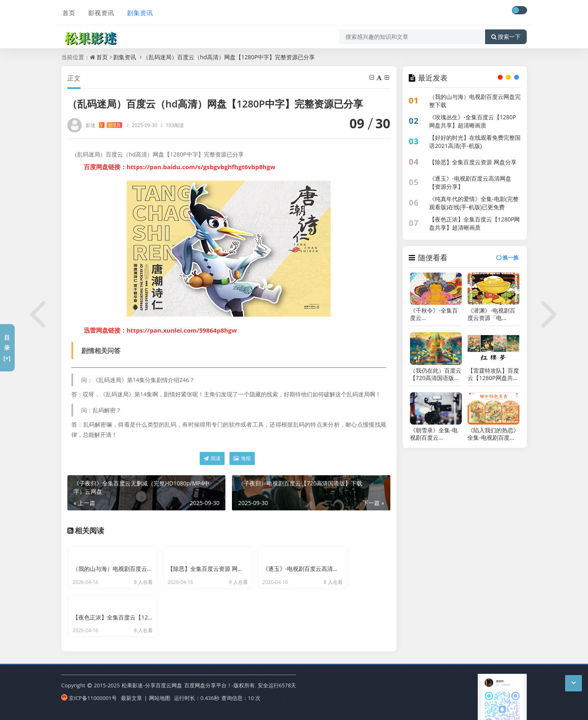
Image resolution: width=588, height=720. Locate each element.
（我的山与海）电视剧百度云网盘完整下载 (475, 101)
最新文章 (131, 684)
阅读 (212, 458)
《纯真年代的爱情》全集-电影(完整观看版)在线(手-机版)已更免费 (474, 203)
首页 (68, 11)
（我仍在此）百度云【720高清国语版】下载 (436, 374)
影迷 (104, 125)
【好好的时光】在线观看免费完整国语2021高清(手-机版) (475, 142)
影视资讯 (100, 11)
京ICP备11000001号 (89, 684)
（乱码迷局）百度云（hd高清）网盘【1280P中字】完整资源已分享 (229, 57)
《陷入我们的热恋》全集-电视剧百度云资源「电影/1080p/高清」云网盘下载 (493, 434)
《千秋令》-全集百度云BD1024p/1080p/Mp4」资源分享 (436, 314)
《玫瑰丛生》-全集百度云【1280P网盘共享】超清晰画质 (473, 121)
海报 (242, 458)
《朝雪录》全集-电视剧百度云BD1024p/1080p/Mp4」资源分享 (436, 434)
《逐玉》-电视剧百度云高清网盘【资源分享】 (470, 182)
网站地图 (160, 684)
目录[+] (7, 348)
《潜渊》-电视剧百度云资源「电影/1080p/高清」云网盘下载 (492, 314)
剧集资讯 (138, 11)
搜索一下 (506, 34)
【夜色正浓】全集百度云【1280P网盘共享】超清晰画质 (474, 223)
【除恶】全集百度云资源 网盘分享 (473, 162)
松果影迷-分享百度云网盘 (152, 672)
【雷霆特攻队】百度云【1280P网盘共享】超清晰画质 (493, 374)
